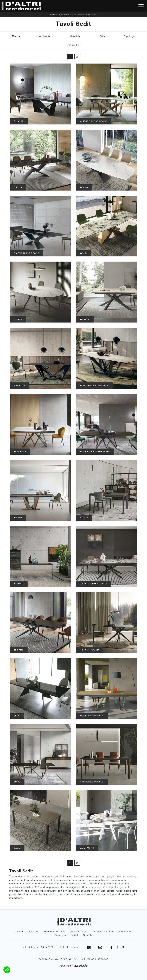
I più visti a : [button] (73, 45)
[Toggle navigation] (141, 6)
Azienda (20, 931)
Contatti (88, 935)
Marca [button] (16, 36)
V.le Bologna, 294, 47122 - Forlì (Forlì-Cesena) (51, 947)
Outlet (74, 935)
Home (53, 14)
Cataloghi (60, 935)
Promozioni (126, 931)
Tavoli (81, 14)
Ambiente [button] (45, 36)
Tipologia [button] (130, 36)
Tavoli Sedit (92, 14)
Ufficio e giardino (103, 931)
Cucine (33, 931)
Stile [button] (102, 36)
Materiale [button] (75, 36)
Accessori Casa (79, 931)
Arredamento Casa (67, 14)
